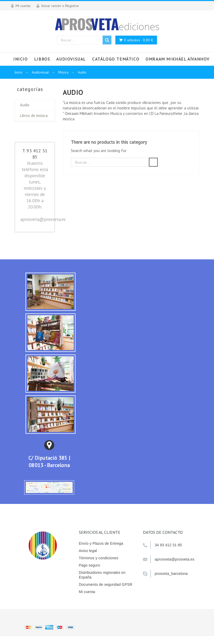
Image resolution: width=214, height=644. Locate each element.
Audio (25, 105)
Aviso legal (88, 551)
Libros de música (34, 116)
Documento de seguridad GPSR (106, 584)
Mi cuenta (87, 592)
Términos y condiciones (99, 558)
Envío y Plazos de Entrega (101, 543)
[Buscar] (110, 162)
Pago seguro (90, 565)
